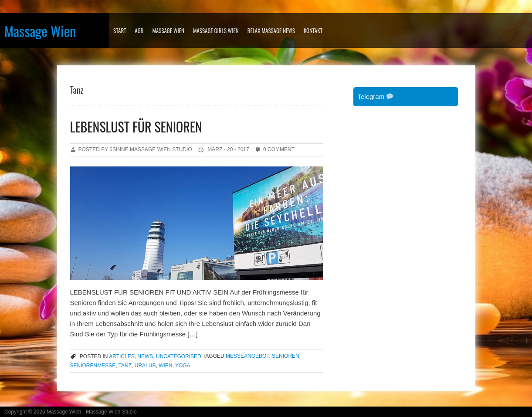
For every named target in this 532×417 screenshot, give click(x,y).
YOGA (183, 366)
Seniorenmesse (93, 366)
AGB (139, 31)
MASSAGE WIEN (168, 31)
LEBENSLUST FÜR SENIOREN (136, 127)
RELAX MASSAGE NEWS (271, 31)
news (145, 356)
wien (165, 366)
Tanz (125, 366)
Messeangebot (247, 356)
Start (120, 31)
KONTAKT (313, 31)
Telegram (376, 97)
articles (122, 356)
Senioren (286, 356)
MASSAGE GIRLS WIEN (216, 31)
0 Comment (279, 149)
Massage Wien (40, 31)
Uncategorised (179, 356)
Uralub (145, 366)
